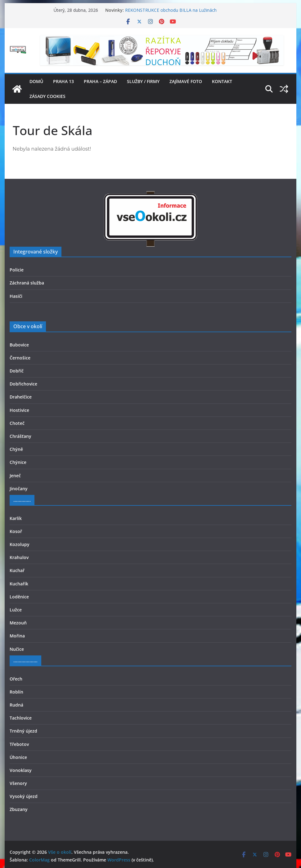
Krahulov (19, 557)
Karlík (16, 518)
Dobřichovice (23, 384)
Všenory (18, 783)
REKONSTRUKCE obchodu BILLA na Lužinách (171, 10)
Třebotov (19, 744)
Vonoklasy (21, 770)
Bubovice (19, 345)
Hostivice (19, 410)
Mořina (17, 636)
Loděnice (19, 597)
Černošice (20, 358)
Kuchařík (19, 584)
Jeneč (15, 476)
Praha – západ (100, 81)
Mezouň (18, 623)
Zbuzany (19, 809)
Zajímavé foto (186, 81)
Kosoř (16, 531)
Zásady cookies (47, 96)
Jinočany (19, 489)
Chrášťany (20, 436)
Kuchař (17, 570)
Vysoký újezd (24, 796)
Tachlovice (21, 718)
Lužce (16, 610)
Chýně (16, 449)
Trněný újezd (23, 731)
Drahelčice (21, 397)
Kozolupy (20, 544)
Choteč (17, 423)
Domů (36, 81)
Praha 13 (63, 81)
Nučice (17, 649)
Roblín (16, 692)
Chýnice (18, 462)
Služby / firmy (143, 81)
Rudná (16, 705)
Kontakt (222, 81)
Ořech (16, 679)
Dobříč (17, 371)
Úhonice (18, 757)
